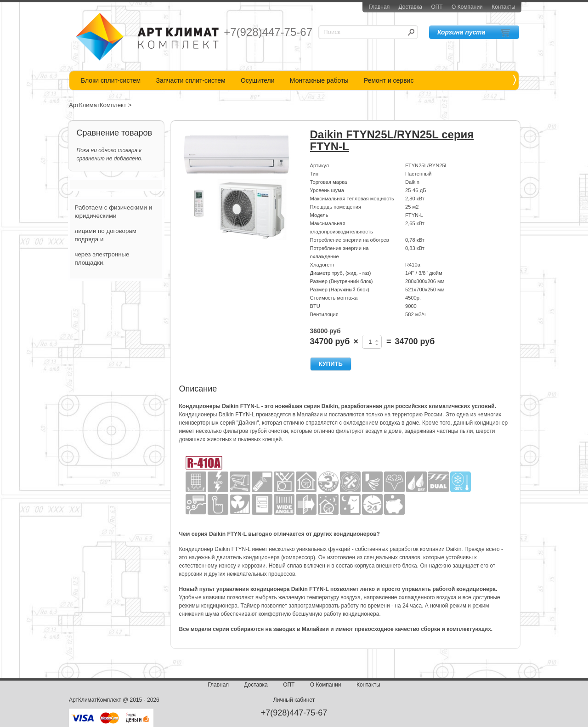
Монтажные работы (319, 80)
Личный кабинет (294, 700)
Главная (379, 7)
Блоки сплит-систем (111, 80)
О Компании (467, 7)
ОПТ (437, 7)
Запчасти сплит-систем (190, 80)
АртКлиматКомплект (98, 105)
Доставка (410, 7)
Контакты (503, 7)
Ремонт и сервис (389, 80)
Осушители (258, 80)
